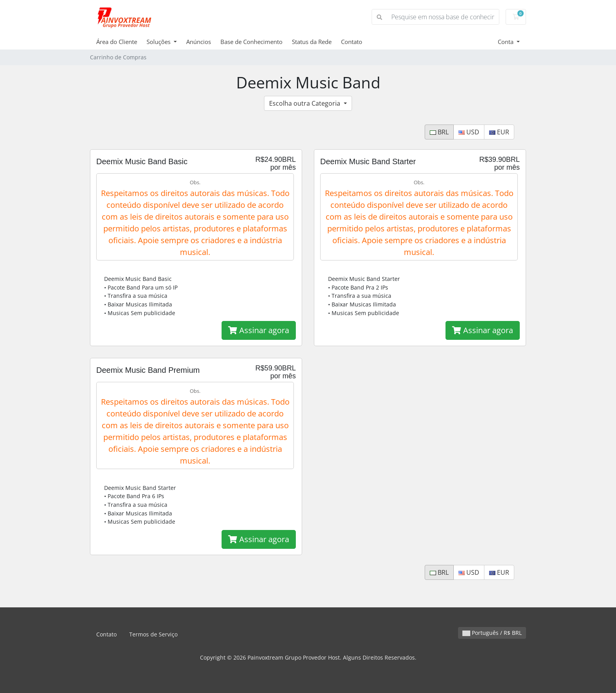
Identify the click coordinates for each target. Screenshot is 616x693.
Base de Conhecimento (251, 42)
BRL (439, 132)
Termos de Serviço (153, 634)
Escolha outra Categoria (305, 103)
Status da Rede (312, 42)
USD (469, 132)
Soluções (159, 42)
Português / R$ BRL (492, 633)
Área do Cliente (117, 42)
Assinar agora (259, 330)
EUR (499, 132)
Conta (506, 42)
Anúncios (199, 42)
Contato (352, 42)
